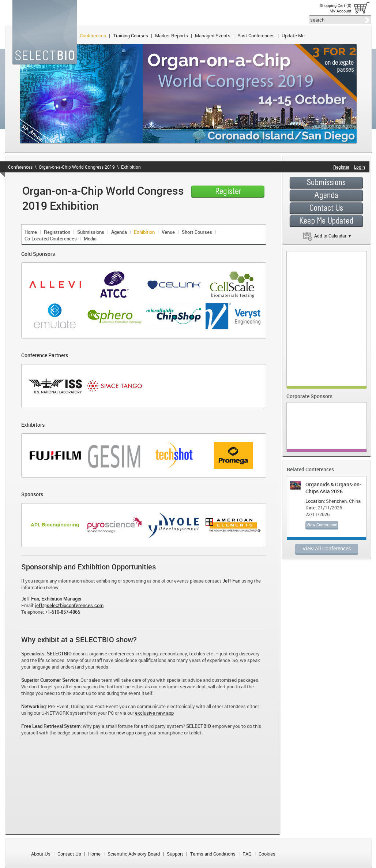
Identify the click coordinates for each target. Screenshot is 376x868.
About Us (41, 854)
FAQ (247, 854)
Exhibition (131, 167)
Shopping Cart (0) (336, 5)
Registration (57, 232)
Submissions (91, 232)
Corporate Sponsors (309, 396)
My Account (341, 11)
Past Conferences (256, 35)
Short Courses (197, 232)
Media (90, 239)
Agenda (119, 232)
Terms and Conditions (213, 854)
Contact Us (69, 854)
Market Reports (172, 35)
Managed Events (213, 35)
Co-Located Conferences (51, 239)
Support (175, 854)
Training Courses (131, 35)
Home (31, 232)
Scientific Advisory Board (134, 854)
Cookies (267, 854)
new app (125, 733)
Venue (168, 232)
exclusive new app (154, 713)
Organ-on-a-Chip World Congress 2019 (77, 167)
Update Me (293, 35)
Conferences (93, 35)
